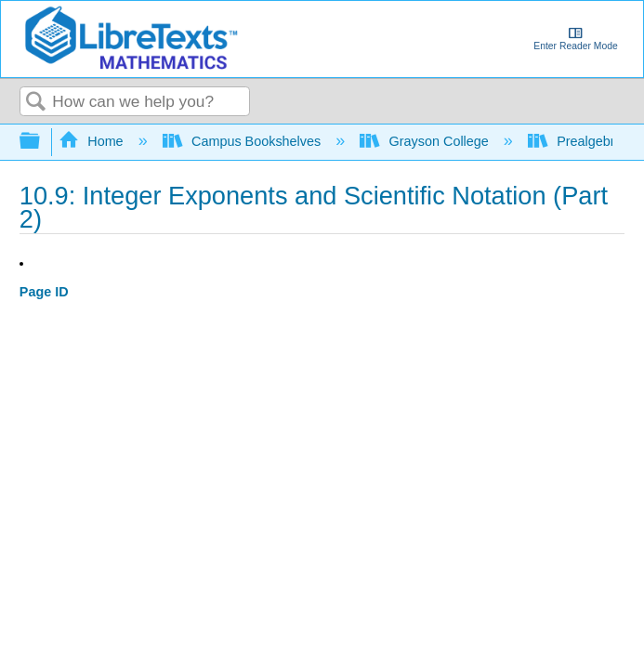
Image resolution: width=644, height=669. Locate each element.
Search (36, 103)
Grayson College (426, 141)
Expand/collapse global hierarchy (42, 142)
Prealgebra (577, 141)
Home (93, 141)
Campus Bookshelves (244, 141)
